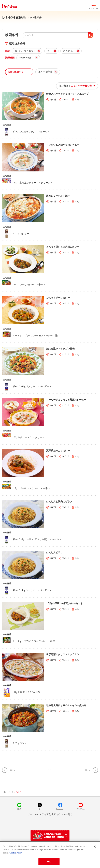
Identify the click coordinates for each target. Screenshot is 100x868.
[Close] (95, 847)
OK (49, 862)
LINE (19, 806)
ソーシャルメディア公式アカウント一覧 (49, 814)
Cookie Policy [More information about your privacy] (16, 853)
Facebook (60, 806)
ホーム (7, 792)
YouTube (81, 806)
